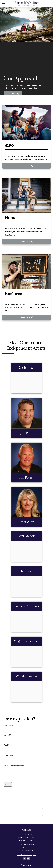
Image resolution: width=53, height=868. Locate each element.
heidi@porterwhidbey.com (26, 853)
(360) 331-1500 (29, 832)
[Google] (28, 856)
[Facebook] (24, 856)
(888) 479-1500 (30, 835)
